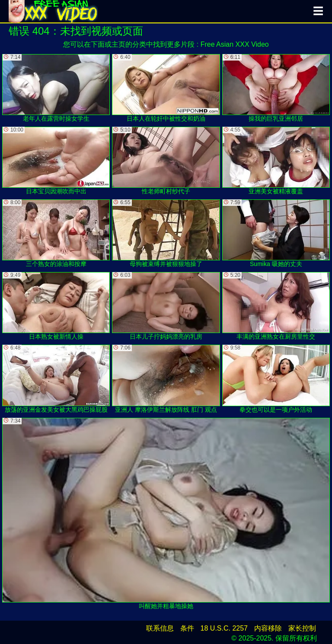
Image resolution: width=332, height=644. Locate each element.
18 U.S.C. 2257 (224, 628)
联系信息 (160, 628)
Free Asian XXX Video (235, 44)
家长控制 (302, 628)
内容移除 (268, 628)
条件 (187, 628)
